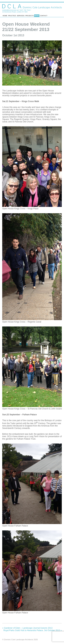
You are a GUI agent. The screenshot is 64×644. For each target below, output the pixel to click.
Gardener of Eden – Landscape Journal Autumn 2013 (27, 628)
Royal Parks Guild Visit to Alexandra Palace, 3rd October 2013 (33, 630)
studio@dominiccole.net (10, 10)
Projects (30, 16)
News (37, 16)
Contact (44, 16)
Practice (12, 16)
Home (5, 16)
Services (21, 16)
